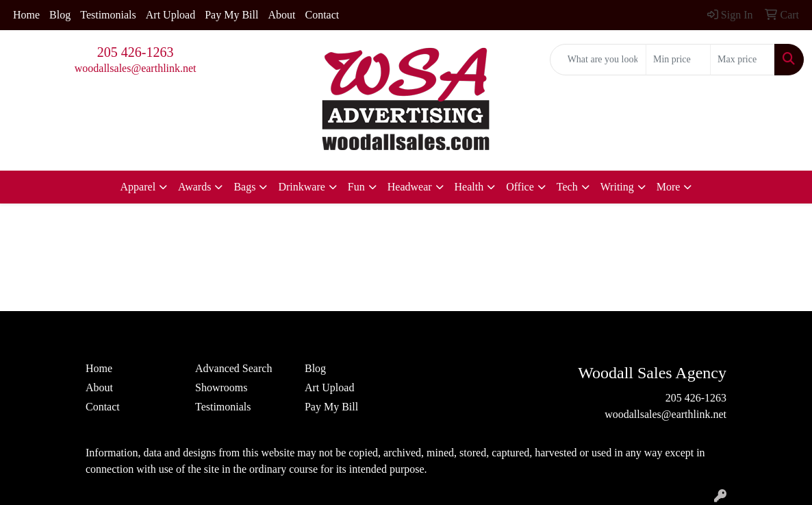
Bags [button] (244, 187)
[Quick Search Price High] (743, 60)
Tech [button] (567, 187)
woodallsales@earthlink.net (136, 68)
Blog (60, 15)
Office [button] (520, 187)
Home (26, 15)
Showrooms (221, 387)
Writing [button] (617, 187)
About (281, 15)
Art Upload (170, 15)
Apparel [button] (138, 187)
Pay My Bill (231, 15)
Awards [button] (194, 187)
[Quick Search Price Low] (678, 60)
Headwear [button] (410, 187)
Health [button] (469, 187)
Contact (322, 15)
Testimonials (108, 15)
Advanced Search (233, 368)
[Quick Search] (598, 60)
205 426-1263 (136, 52)
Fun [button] (356, 187)
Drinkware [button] (301, 187)
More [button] (669, 187)
